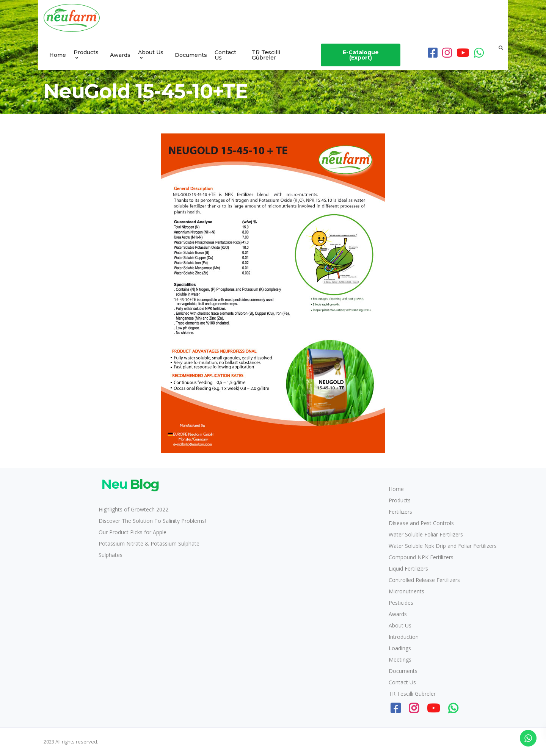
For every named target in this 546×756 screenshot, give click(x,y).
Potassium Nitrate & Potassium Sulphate (149, 543)
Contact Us (225, 55)
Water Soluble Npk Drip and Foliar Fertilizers (443, 546)
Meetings (400, 660)
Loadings (400, 648)
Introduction (404, 637)
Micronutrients (406, 591)
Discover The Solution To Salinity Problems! (152, 521)
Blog (129, 484)
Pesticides (401, 603)
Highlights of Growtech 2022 (133, 509)
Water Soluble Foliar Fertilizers (426, 534)
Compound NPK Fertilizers (421, 557)
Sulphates (111, 555)
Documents (191, 55)
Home (58, 55)
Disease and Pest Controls (421, 523)
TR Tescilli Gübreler (266, 55)
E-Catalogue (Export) (361, 55)
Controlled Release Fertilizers (424, 580)
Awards (120, 55)
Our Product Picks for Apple (133, 532)
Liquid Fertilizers (408, 569)
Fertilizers (400, 512)
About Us (151, 52)
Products (86, 52)
